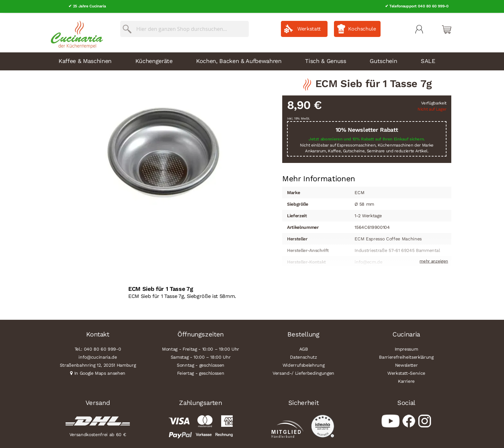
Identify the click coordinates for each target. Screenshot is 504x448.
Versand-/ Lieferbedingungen (303, 372)
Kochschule (362, 28)
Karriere (406, 380)
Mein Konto (419, 28)
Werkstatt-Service (406, 372)
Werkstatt (309, 28)
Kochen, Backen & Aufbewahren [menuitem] (239, 60)
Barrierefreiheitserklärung (406, 356)
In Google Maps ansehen (100, 372)
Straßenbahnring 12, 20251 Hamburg (98, 364)
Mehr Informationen (319, 177)
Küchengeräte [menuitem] (154, 60)
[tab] (319, 178)
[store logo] (75, 32)
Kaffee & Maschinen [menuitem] (85, 60)
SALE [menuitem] (428, 60)
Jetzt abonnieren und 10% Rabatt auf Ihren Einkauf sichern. (367, 138)
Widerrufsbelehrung (304, 364)
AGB (304, 348)
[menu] (252, 60)
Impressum (406, 348)
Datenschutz (303, 356)
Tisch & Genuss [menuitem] (325, 60)
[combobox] (184, 28)
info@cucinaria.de (98, 356)
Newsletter (406, 364)
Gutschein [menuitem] (383, 60)
